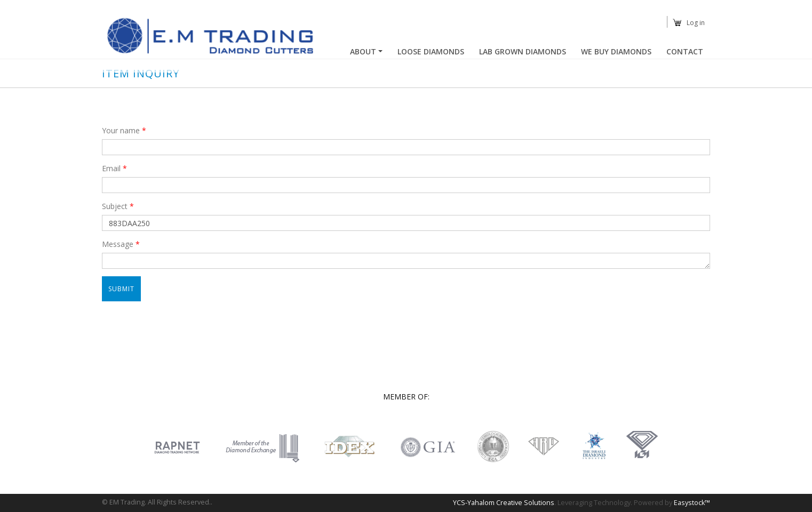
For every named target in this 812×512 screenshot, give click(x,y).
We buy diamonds (616, 51)
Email (114, 168)
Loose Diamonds (431, 51)
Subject (118, 206)
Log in (696, 23)
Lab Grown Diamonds (523, 51)
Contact (685, 51)
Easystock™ (692, 503)
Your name (124, 130)
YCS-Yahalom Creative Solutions (504, 503)
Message (121, 244)
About (363, 51)
